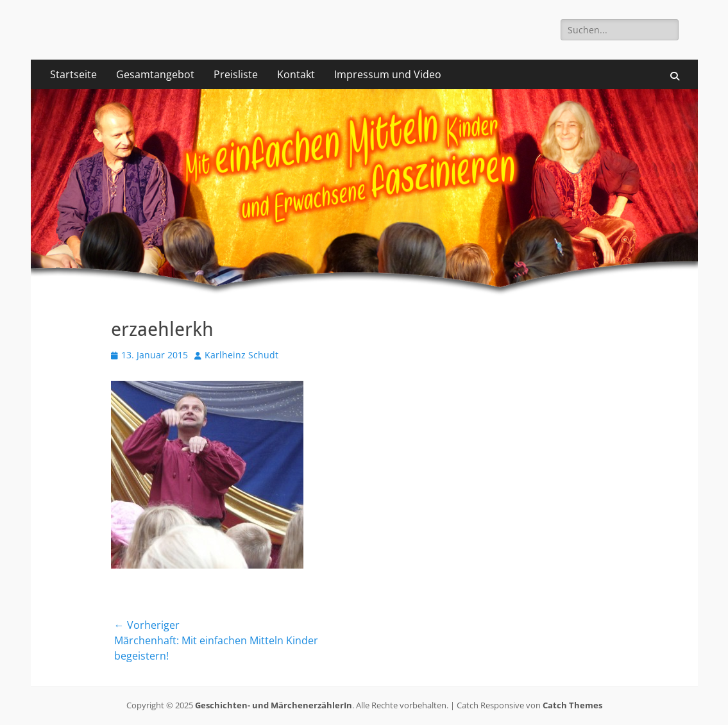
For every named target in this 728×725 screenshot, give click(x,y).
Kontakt (296, 74)
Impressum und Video (388, 74)
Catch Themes (572, 705)
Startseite (73, 74)
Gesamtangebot (155, 74)
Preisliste (236, 74)
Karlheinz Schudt (241, 355)
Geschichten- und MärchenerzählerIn (274, 705)
